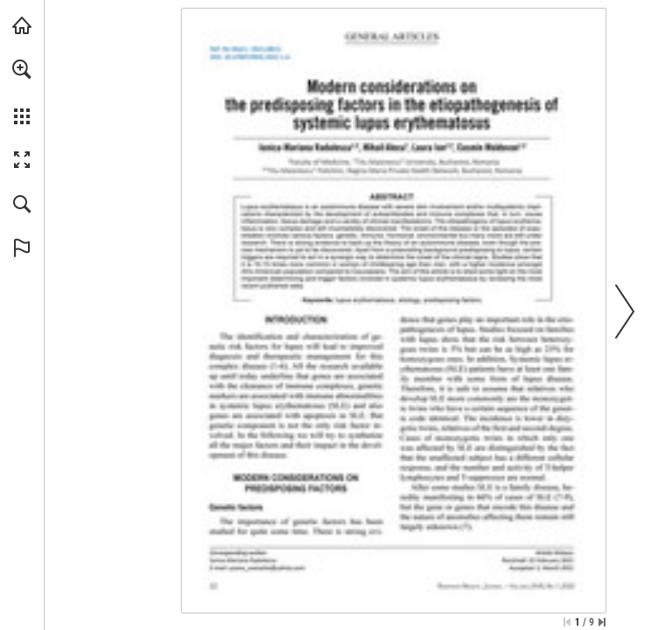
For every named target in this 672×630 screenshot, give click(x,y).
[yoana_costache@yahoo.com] (267, 568)
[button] (22, 69)
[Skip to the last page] (602, 622)
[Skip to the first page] (567, 622)
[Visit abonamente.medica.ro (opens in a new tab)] (22, 25)
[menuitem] (22, 92)
